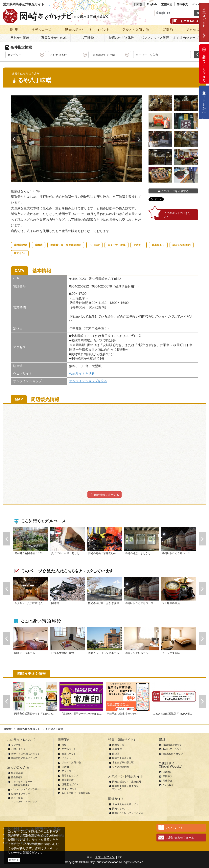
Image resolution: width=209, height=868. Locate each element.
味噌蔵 (39, 245)
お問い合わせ (18, 749)
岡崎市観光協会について (24, 758)
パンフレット (175, 828)
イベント (66, 758)
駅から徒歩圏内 (182, 245)
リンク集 (16, 745)
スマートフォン (105, 857)
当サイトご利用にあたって (25, 754)
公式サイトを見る (82, 374)
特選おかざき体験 (121, 38)
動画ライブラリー (21, 794)
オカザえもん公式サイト (125, 804)
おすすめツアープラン (189, 38)
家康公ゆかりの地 (54, 38)
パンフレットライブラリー (25, 789)
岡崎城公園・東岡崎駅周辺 (66, 245)
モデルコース (69, 749)
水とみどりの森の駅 (123, 762)
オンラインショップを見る (88, 381)
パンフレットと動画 (155, 38)
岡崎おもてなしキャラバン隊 (128, 813)
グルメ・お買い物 (71, 762)
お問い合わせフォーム (180, 838)
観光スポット (69, 754)
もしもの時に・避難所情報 (76, 793)
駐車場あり (158, 245)
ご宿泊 (65, 767)
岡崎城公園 (118, 745)
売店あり (139, 245)
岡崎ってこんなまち (204, 64)
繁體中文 (167, 4)
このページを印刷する (173, 191)
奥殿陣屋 (117, 749)
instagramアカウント (174, 754)
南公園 (116, 754)
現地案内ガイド (70, 784)
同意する (14, 860)
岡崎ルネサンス (121, 809)
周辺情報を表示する (104, 495)
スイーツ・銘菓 (116, 245)
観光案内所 (68, 780)
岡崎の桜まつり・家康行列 (127, 782)
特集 (64, 745)
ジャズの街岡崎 (121, 767)
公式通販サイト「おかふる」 (204, 102)
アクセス (66, 771)
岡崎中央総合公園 (122, 758)
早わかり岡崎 (20, 38)
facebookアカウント (174, 745)
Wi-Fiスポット (69, 789)
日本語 (138, 4)
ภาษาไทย (198, 4)
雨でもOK (20, 253)
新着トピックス (70, 776)
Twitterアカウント (172, 749)
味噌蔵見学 (20, 245)
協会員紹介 (17, 777)
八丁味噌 (87, 38)
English (152, 4)
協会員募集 (17, 773)
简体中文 (182, 4)
